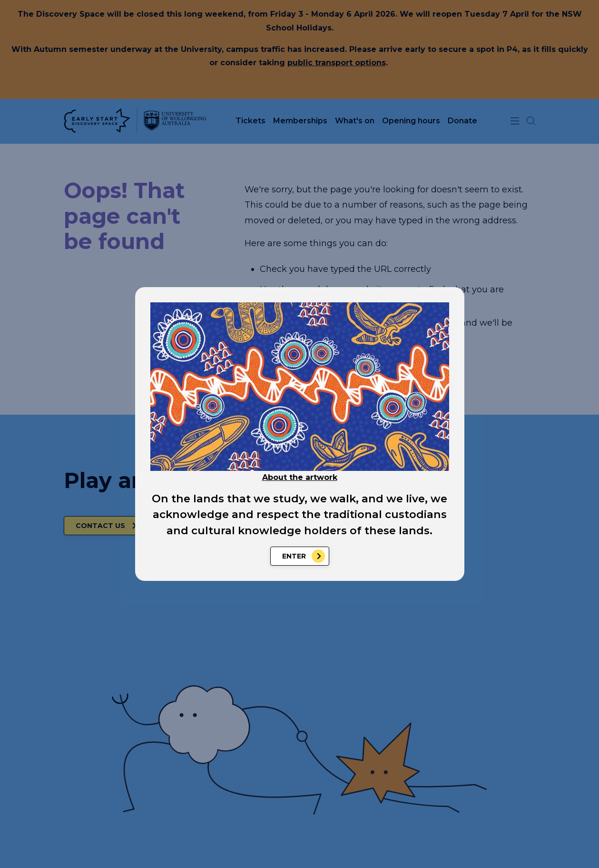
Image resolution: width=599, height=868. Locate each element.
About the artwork (300, 477)
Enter (294, 556)
